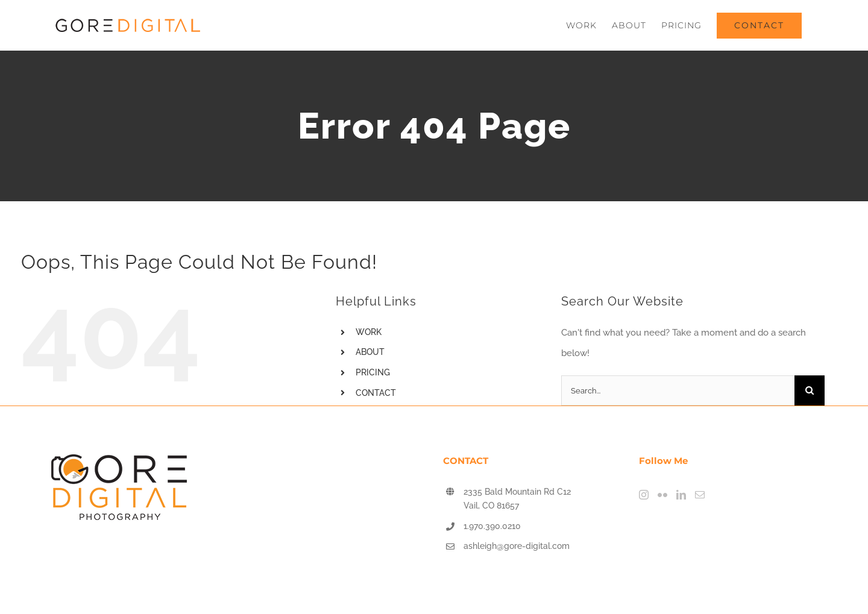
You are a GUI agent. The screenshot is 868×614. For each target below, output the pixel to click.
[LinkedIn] (681, 495)
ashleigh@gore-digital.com (517, 546)
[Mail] (700, 495)
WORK (369, 332)
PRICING (373, 372)
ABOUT (370, 352)
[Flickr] (662, 495)
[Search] (810, 390)
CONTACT (376, 393)
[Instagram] (644, 495)
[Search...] (678, 390)
